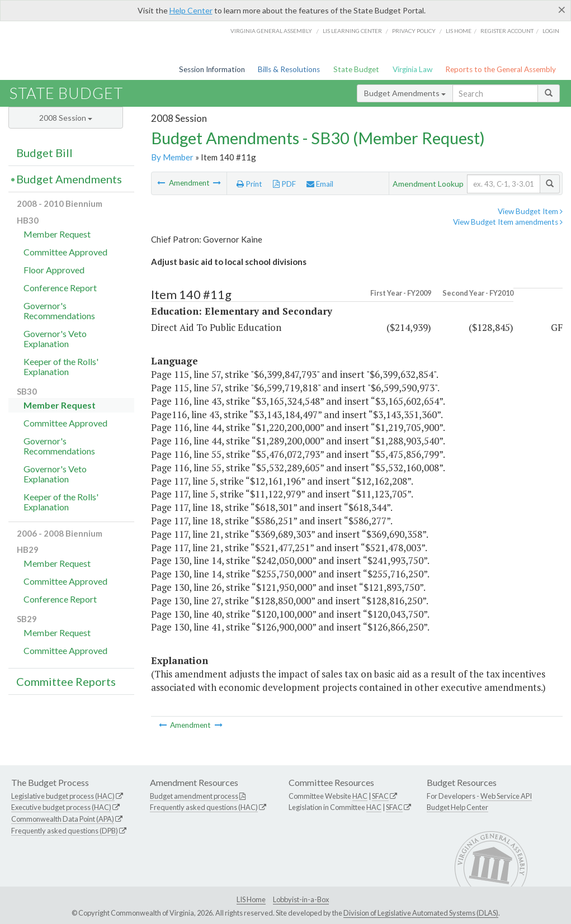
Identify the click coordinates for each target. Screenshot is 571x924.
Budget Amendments (405, 93)
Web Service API (506, 796)
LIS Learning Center (352, 31)
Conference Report (60, 288)
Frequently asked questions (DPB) (65, 831)
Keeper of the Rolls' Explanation (61, 366)
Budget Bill (44, 153)
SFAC (380, 796)
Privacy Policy (414, 31)
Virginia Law (412, 69)
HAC (360, 796)
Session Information (212, 69)
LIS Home (251, 899)
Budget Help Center (457, 807)
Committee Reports (66, 681)
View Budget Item (530, 211)
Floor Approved (54, 270)
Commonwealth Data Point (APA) (63, 819)
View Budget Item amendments (508, 222)
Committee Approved (65, 252)
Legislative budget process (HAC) (63, 796)
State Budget (356, 69)
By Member (172, 157)
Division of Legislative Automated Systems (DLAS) (421, 913)
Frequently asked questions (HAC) (204, 807)
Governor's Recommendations (59, 311)
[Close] (562, 10)
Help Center (191, 10)
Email (320, 184)
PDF (284, 184)
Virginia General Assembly (271, 31)
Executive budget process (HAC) (61, 807)
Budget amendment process (194, 796)
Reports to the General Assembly (501, 69)
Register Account (507, 31)
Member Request (57, 234)
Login (551, 31)
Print (249, 184)
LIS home (459, 31)
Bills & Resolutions (289, 69)
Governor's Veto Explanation (55, 338)
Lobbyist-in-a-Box (301, 899)
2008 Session (66, 118)
